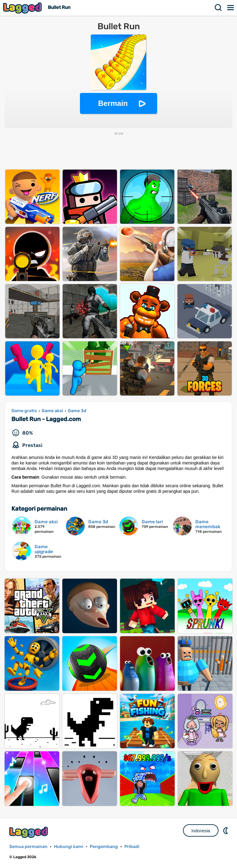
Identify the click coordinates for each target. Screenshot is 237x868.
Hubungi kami (69, 847)
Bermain (113, 103)
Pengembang (104, 847)
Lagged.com (29, 832)
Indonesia (201, 831)
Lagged (23, 8)
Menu (231, 8)
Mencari (218, 8)
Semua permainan (28, 847)
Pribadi (132, 847)
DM (226, 830)
